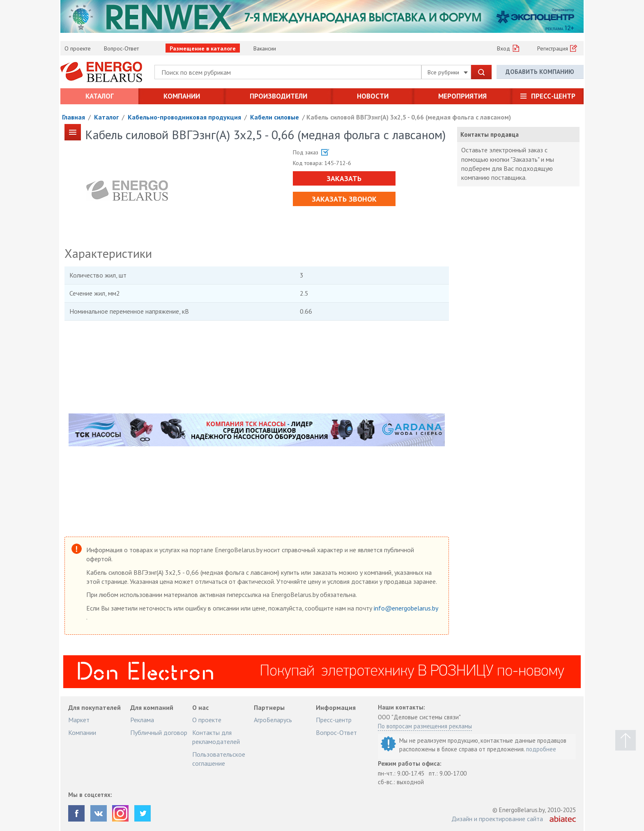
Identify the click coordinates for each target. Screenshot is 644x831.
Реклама (142, 720)
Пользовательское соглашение (219, 759)
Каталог (100, 96)
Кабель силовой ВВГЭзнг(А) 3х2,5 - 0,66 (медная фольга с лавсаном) (409, 117)
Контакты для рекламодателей (216, 737)
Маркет (79, 720)
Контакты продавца (490, 134)
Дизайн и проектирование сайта (497, 819)
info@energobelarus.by (406, 608)
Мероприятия (462, 96)
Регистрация (553, 48)
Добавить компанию (540, 72)
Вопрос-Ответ (121, 48)
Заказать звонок (344, 199)
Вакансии (265, 48)
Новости (373, 96)
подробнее (541, 749)
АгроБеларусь (273, 720)
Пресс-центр (553, 96)
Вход (504, 48)
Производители (278, 96)
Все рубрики (448, 72)
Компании (182, 96)
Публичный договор (159, 732)
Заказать (344, 178)
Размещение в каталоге (203, 48)
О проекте (78, 48)
